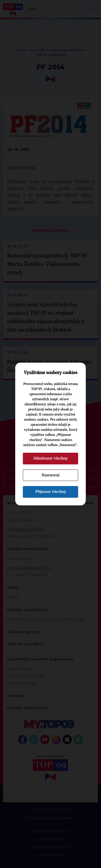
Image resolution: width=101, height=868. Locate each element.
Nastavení (50, 475)
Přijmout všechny (51, 492)
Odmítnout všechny (51, 458)
